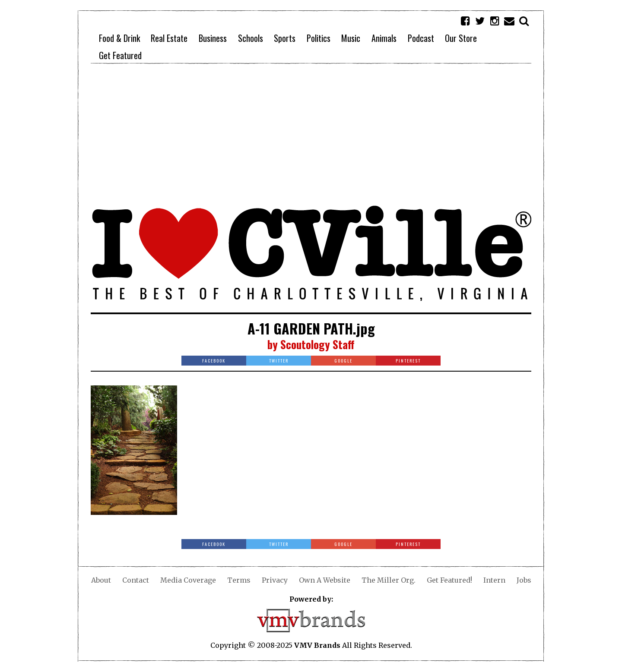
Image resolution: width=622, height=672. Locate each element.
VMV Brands (317, 645)
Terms (239, 580)
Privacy (275, 580)
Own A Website (325, 580)
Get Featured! (449, 580)
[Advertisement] (311, 134)
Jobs (524, 580)
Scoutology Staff (317, 344)
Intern (494, 580)
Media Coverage (188, 580)
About (101, 580)
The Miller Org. (389, 580)
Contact (136, 580)
